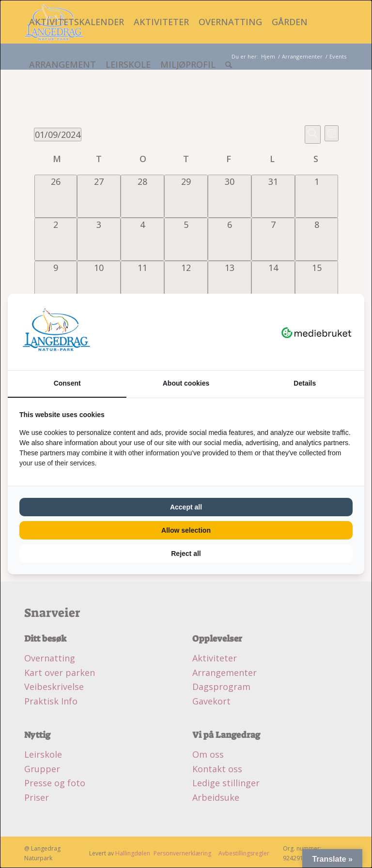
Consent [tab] (67, 383)
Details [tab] (305, 383)
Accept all (186, 507)
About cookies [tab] (186, 383)
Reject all (186, 554)
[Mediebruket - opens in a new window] (317, 332)
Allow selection (186, 530)
